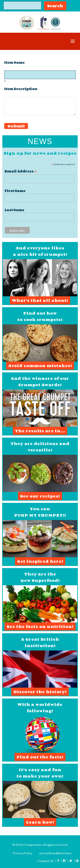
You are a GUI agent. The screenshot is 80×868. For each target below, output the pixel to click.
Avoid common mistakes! (40, 366)
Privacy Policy (23, 853)
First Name (15, 191)
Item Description (21, 89)
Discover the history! (40, 692)
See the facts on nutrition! (40, 626)
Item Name (15, 63)
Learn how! (40, 822)
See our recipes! (40, 496)
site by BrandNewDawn (55, 853)
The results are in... (40, 431)
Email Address (21, 171)
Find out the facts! (40, 757)
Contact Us (45, 861)
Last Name (15, 210)
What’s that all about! (40, 300)
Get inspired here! (40, 561)
